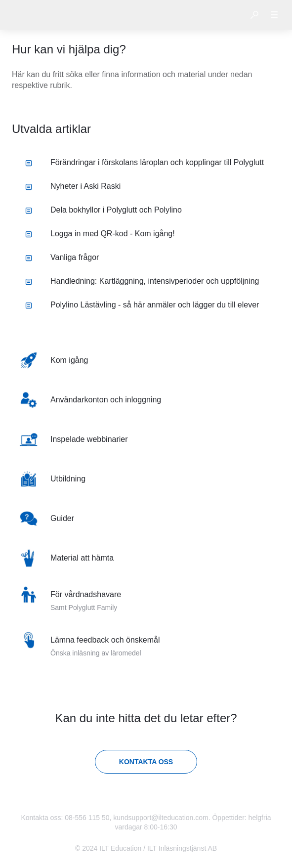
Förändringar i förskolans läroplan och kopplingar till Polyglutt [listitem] (145, 162)
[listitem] (146, 360)
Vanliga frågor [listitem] (62, 257)
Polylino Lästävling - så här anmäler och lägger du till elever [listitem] (142, 305)
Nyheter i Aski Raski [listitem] (73, 186)
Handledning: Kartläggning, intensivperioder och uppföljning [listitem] (142, 281)
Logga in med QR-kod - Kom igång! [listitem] (100, 234)
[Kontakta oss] (146, 762)
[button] (254, 15)
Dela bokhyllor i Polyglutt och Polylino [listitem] (104, 210)
